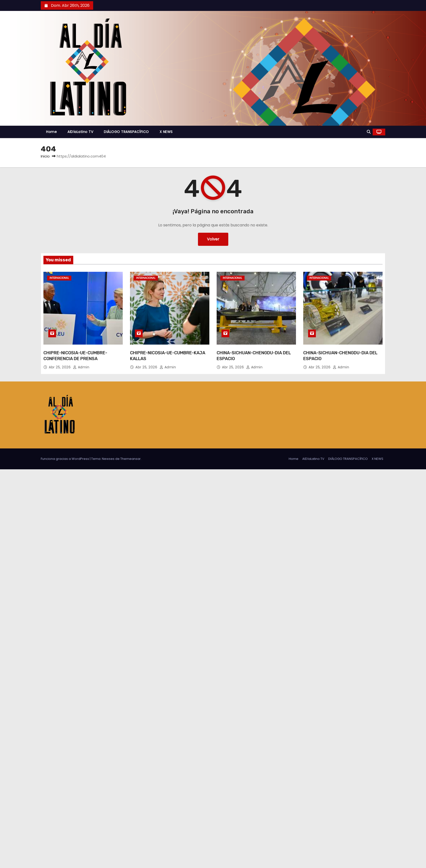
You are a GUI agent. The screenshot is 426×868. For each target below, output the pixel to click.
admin (81, 367)
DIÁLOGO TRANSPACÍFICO (126, 132)
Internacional (59, 278)
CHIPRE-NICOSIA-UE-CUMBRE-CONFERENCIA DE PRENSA (75, 356)
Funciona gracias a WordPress (65, 459)
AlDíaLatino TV (80, 132)
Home (51, 132)
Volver (213, 239)
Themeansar (131, 459)
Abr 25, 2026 (60, 367)
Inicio (45, 156)
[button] (369, 132)
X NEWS (166, 132)
